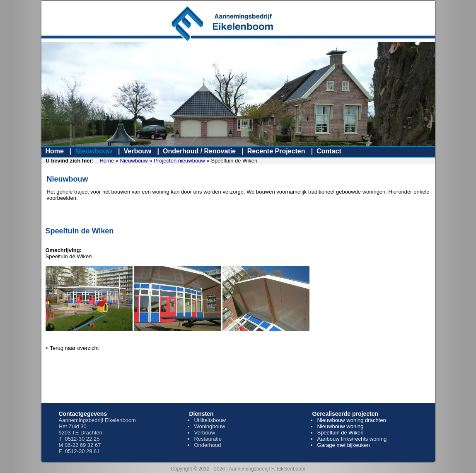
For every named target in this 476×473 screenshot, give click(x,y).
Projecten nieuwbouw (179, 161)
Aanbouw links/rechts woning (352, 439)
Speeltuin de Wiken (340, 433)
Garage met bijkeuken (343, 445)
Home (55, 151)
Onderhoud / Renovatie (199, 151)
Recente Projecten (276, 151)
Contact (329, 151)
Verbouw (137, 151)
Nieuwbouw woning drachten (351, 420)
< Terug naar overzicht (72, 348)
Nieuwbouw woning (340, 426)
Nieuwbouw (94, 151)
